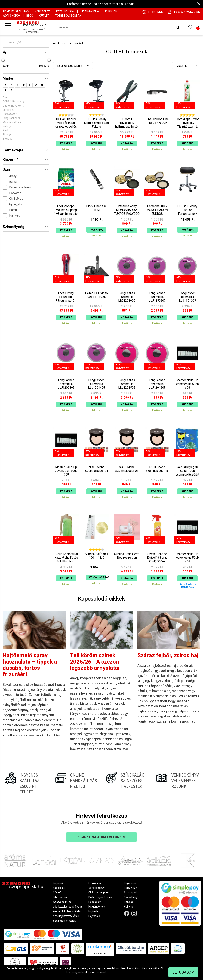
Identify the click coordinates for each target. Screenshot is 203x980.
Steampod (130, 893)
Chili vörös (16, 199)
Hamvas (15, 216)
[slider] (3, 60)
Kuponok (111, 11)
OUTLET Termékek (74, 44)
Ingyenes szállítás (16, 11)
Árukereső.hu (100, 953)
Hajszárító (130, 883)
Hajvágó (129, 902)
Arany (13, 176)
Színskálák (95, 883)
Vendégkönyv (97, 888)
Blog (30, 16)
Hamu (13, 210)
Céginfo (58, 893)
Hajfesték (94, 911)
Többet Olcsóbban (68, 16)
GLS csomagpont (99, 893)
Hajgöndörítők (97, 907)
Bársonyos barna (20, 187)
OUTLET (44, 16)
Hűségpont (95, 902)
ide (103, 972)
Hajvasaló (94, 916)
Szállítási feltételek (64, 921)
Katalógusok (65, 11)
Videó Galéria (90, 11)
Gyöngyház (16, 204)
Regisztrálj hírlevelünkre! (102, 837)
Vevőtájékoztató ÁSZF (66, 916)
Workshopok (11, 16)
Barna (13, 182)
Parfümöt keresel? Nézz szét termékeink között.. (101, 4)
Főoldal (57, 44)
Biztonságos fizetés (100, 897)
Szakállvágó (131, 897)
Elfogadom (183, 972)
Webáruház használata (67, 911)
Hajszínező (131, 888)
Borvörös (15, 193)
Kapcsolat (42, 11)
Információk (60, 897)
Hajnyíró (129, 907)
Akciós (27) (15, 42)
